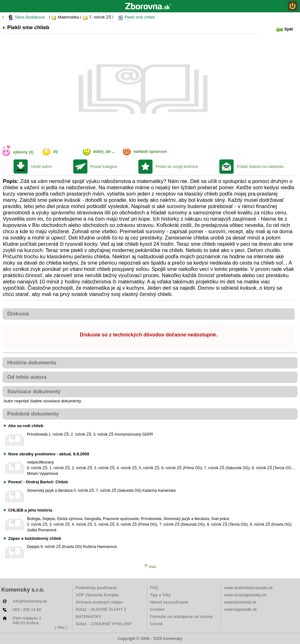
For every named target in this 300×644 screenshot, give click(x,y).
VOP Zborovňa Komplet (97, 595)
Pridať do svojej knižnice (177, 167)
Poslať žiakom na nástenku (260, 167)
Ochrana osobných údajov (99, 602)
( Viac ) (61, 627)
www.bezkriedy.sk (240, 602)
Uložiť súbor (41, 167)
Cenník (156, 624)
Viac (150, 567)
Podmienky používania (96, 588)
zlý (56, 152)
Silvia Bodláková (26, 17)
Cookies (157, 609)
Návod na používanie (169, 602)
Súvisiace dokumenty (34, 392)
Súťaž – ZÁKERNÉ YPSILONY (104, 624)
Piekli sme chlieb (136, 17)
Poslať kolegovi (104, 167)
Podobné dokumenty (33, 414)
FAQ (154, 588)
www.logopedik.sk (241, 609)
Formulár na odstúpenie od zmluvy (181, 617)
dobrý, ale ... (104, 152)
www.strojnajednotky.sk (245, 595)
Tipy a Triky (160, 595)
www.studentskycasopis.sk (249, 588)
